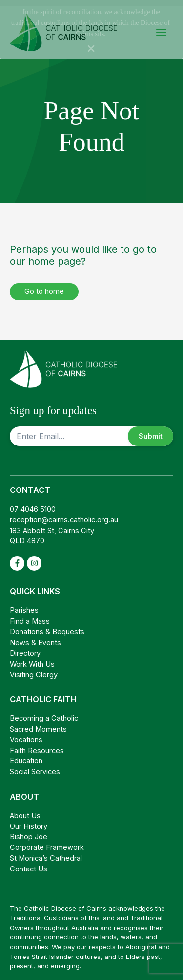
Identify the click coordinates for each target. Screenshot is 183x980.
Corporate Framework (47, 842)
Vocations (26, 735)
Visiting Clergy (34, 669)
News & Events (35, 637)
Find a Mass (30, 616)
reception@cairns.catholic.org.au (64, 514)
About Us (25, 810)
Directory (25, 648)
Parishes (24, 605)
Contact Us (29, 864)
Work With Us (32, 659)
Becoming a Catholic (44, 713)
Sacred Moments (38, 724)
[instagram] (34, 558)
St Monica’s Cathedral (46, 853)
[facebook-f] (17, 558)
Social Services (35, 766)
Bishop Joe (29, 831)
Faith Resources (37, 745)
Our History (29, 821)
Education (26, 756)
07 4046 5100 (33, 504)
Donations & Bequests (47, 626)
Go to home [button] (44, 286)
